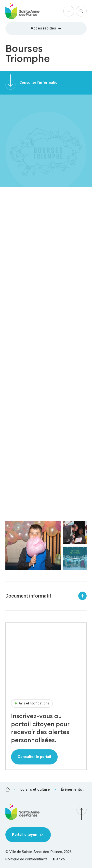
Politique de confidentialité (26, 859)
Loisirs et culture (35, 789)
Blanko (59, 859)
